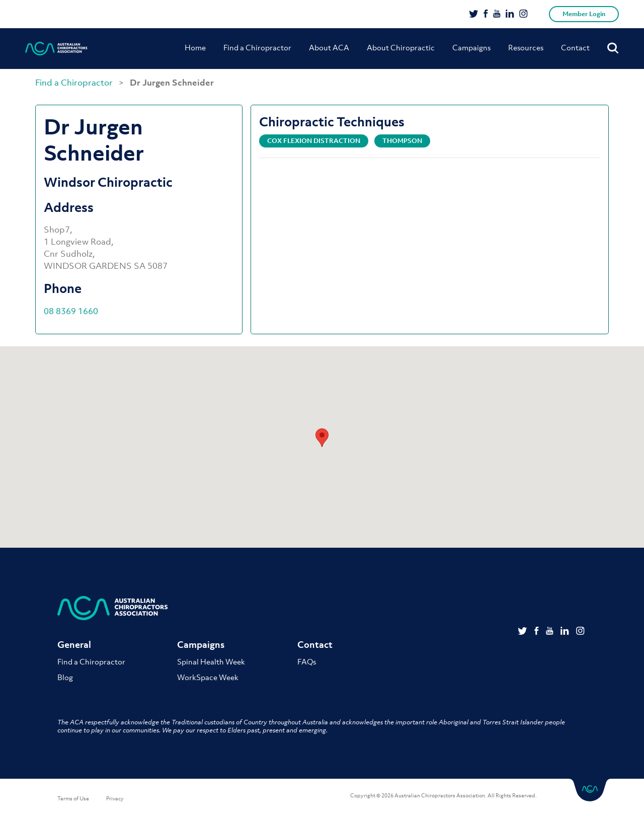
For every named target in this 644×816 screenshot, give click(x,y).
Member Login (584, 14)
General (74, 645)
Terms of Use (73, 798)
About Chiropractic (401, 47)
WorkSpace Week (208, 677)
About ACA (329, 47)
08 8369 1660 (71, 311)
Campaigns (471, 47)
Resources (526, 47)
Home (195, 47)
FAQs (307, 661)
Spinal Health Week (211, 661)
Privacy (115, 798)
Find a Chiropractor (257, 47)
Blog (65, 677)
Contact (575, 47)
